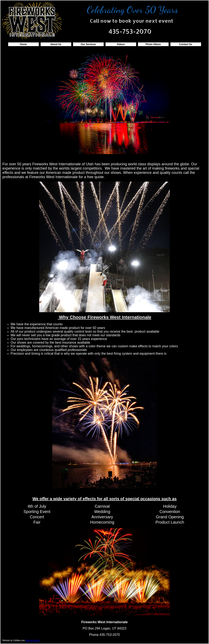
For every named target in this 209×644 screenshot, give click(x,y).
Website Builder (33, 640)
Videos (121, 44)
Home (23, 44)
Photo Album (153, 44)
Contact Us (186, 44)
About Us (56, 44)
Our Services (88, 44)
